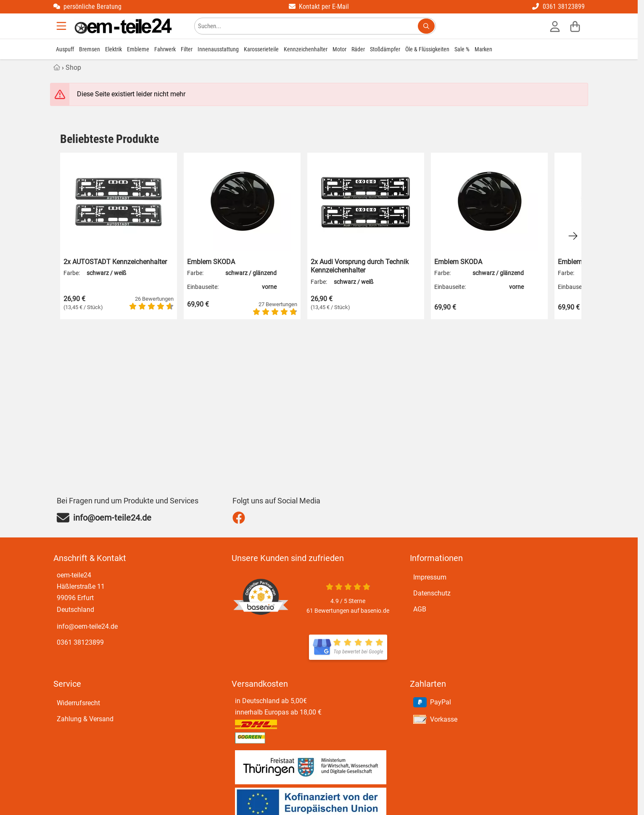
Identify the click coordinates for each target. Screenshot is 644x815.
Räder (358, 49)
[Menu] (62, 26)
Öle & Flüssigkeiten (427, 49)
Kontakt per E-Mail (319, 7)
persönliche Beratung (88, 7)
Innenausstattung (218, 49)
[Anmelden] (555, 26)
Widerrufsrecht (78, 703)
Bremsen (90, 49)
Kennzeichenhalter (306, 49)
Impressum (430, 577)
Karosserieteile (261, 49)
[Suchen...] (426, 26)
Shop (73, 67)
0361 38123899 (558, 7)
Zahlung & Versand (85, 719)
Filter (187, 49)
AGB (420, 609)
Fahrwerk (165, 49)
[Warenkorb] (575, 26)
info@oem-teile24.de (87, 626)
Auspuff (65, 49)
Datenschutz (432, 593)
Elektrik (113, 49)
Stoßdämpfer (385, 49)
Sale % (462, 49)
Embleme (138, 49)
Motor (339, 49)
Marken (483, 49)
